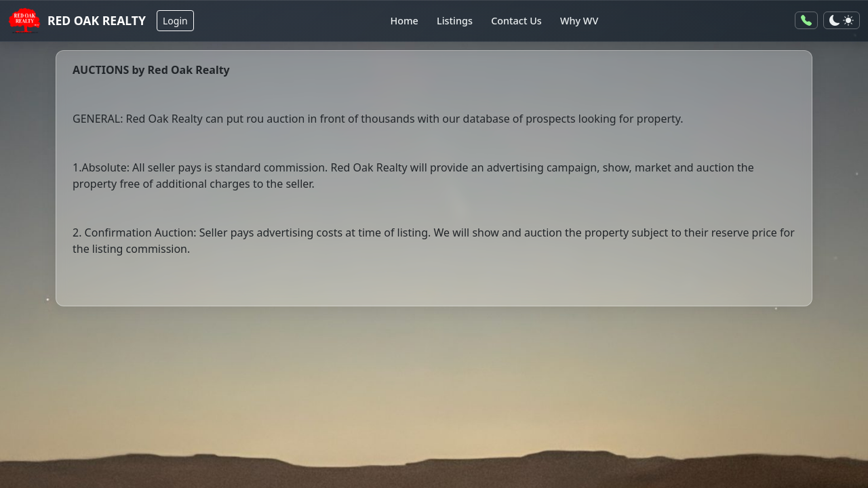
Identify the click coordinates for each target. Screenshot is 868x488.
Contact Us (516, 21)
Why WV (579, 21)
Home (404, 21)
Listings (455, 21)
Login (175, 21)
